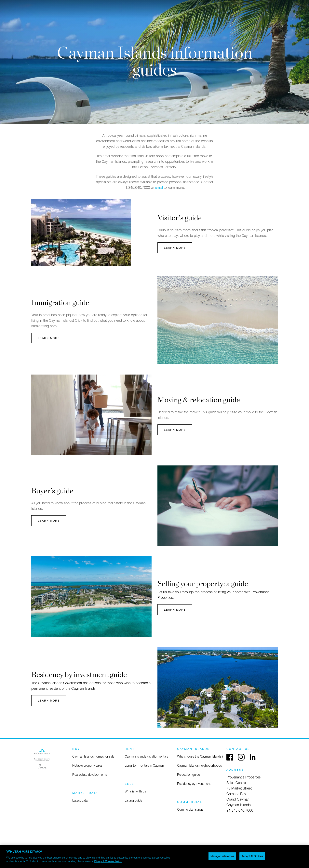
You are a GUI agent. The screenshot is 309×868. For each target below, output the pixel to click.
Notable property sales (87, 765)
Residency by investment (194, 784)
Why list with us (135, 791)
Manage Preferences (222, 856)
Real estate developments (90, 775)
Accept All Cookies (252, 856)
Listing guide (133, 800)
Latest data (80, 800)
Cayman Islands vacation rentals (146, 756)
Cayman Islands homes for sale (93, 756)
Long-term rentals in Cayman (144, 765)
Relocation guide (188, 775)
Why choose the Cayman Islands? (200, 756)
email (159, 187)
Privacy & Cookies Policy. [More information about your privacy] (108, 861)
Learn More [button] (175, 248)
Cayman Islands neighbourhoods (200, 765)
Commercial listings (190, 809)
